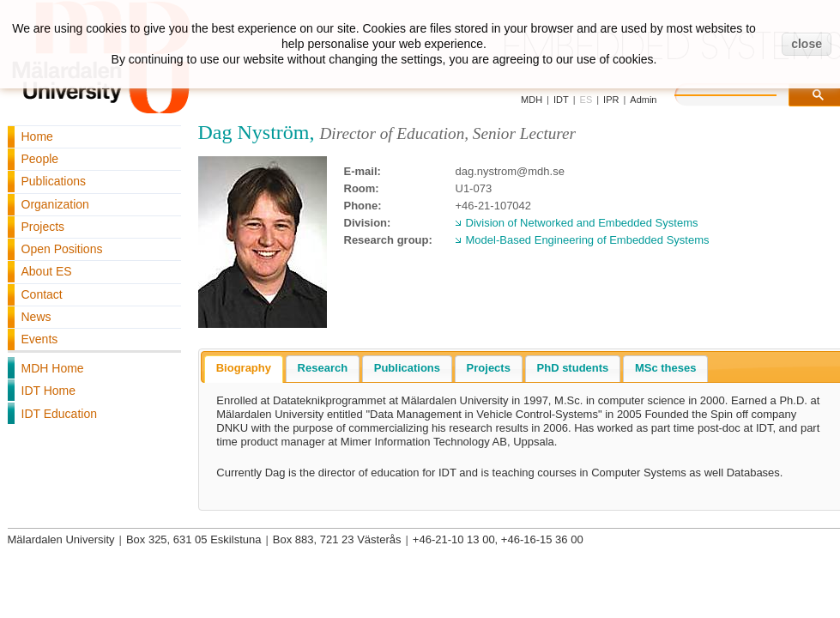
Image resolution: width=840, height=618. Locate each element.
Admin (643, 100)
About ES (47, 271)
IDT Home (49, 391)
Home (37, 136)
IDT (561, 100)
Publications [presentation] (407, 368)
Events (40, 339)
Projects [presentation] (489, 368)
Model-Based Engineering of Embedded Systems (588, 240)
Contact (42, 294)
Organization (55, 204)
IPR (611, 100)
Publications (54, 181)
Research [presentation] (323, 368)
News (36, 317)
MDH (532, 100)
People (40, 159)
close (807, 44)
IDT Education (59, 414)
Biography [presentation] (244, 368)
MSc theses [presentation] (666, 368)
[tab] (244, 369)
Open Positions (62, 249)
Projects (43, 227)
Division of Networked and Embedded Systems (582, 223)
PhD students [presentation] (573, 368)
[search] (743, 93)
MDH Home (53, 368)
